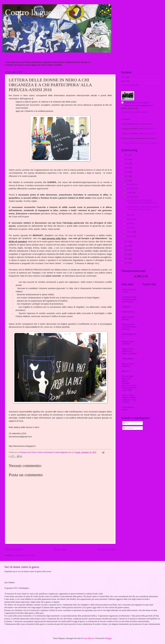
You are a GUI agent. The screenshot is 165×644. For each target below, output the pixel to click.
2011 (126, 259)
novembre (131, 188)
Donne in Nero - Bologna (129, 318)
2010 (126, 263)
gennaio (130, 236)
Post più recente (14, 549)
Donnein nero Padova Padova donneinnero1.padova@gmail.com (139, 104)
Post (126, 423)
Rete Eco (126, 371)
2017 (126, 176)
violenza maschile (128, 85)
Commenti (128, 428)
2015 (126, 242)
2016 (126, 181)
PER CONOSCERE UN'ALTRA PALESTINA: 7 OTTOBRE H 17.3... (142, 202)
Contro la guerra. (34, 12)
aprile (129, 223)
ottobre (130, 193)
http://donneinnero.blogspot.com (149, 143)
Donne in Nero (128, 312)
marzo (129, 228)
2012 (126, 254)
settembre (131, 197)
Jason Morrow (89, 638)
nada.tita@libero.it (150, 129)
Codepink (126, 307)
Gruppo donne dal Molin (128, 343)
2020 (126, 164)
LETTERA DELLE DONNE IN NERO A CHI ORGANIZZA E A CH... (143, 208)
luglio (129, 215)
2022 (126, 155)
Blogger (108, 638)
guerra (124, 81)
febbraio (130, 232)
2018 (126, 172)
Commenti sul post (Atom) (24, 555)
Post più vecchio (106, 549)
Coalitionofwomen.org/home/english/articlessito (129, 299)
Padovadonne (128, 359)
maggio (130, 219)
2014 (126, 246)
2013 (126, 250)
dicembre (131, 184)
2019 (126, 168)
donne (124, 77)
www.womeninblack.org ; (130, 143)
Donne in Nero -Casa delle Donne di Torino (129, 327)
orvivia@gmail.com (150, 134)
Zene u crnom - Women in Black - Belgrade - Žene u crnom (129, 399)
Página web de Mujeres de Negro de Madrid (129, 351)
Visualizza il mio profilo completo (135, 112)
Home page (60, 549)
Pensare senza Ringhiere (128, 365)
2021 (126, 159)
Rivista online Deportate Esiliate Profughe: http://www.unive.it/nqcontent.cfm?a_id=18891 (129, 383)
